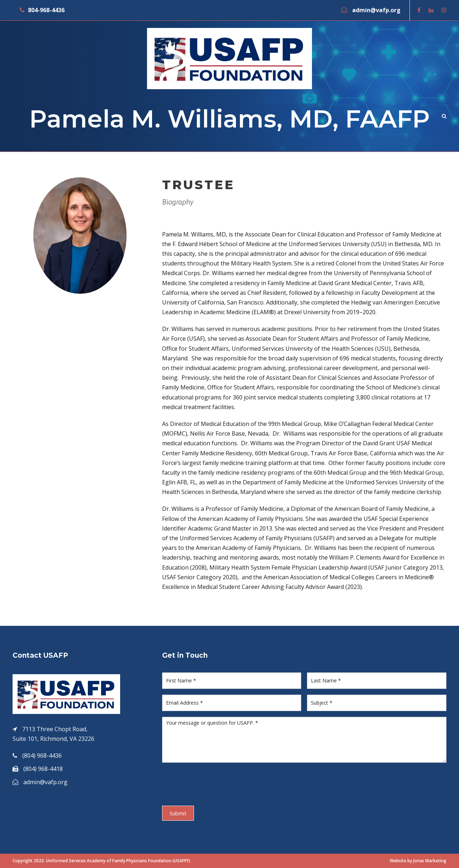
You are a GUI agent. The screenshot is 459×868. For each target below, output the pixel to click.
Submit (178, 813)
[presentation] (217, 782)
